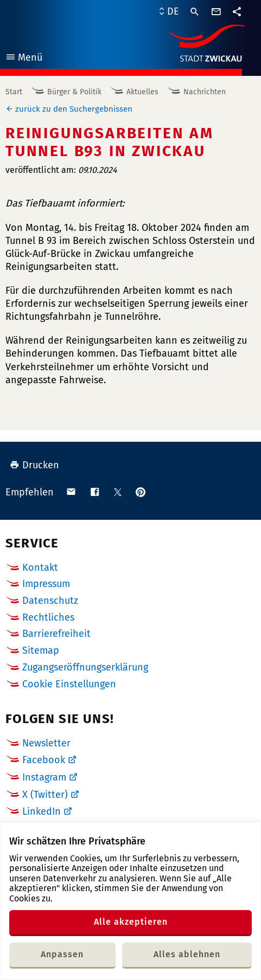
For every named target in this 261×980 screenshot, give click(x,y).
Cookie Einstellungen (69, 684)
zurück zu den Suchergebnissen (74, 109)
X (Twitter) (45, 795)
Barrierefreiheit (56, 634)
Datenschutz (50, 601)
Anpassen (62, 954)
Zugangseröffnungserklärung (85, 667)
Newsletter (46, 743)
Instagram (44, 777)
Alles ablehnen (187, 954)
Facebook (44, 760)
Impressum (46, 584)
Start (14, 92)
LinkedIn (42, 811)
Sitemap (41, 650)
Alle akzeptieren (131, 922)
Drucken (34, 465)
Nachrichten (205, 92)
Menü (24, 59)
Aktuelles (142, 92)
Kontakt (40, 568)
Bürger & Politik (74, 92)
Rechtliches (48, 617)
